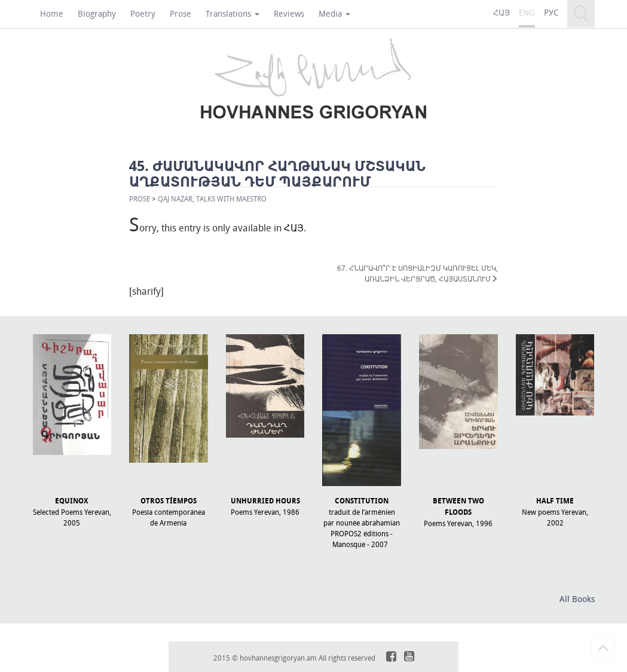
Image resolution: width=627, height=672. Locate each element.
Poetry (143, 13)
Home (52, 13)
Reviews (289, 13)
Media (334, 13)
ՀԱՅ (294, 228)
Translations (233, 13)
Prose (181, 13)
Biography (97, 13)
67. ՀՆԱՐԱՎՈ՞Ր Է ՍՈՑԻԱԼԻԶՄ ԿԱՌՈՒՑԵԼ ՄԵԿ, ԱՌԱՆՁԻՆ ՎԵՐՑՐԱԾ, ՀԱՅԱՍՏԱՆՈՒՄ (418, 273)
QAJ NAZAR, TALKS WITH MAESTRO (212, 198)
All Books (577, 599)
